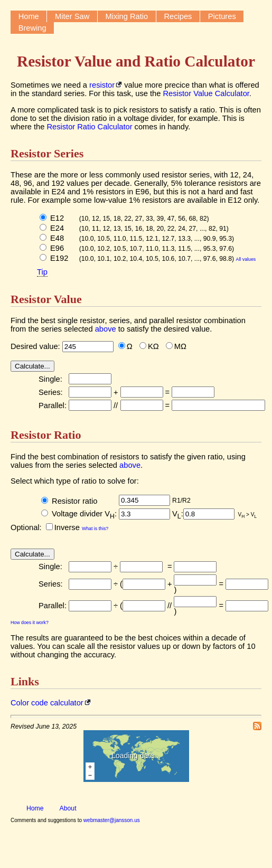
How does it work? (30, 622)
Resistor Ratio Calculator (89, 127)
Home (29, 16)
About (68, 808)
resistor (102, 85)
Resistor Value (46, 299)
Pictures (222, 16)
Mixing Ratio (127, 16)
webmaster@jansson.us (112, 820)
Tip (42, 272)
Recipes (178, 16)
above (106, 329)
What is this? (95, 529)
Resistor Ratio (46, 435)
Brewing (32, 28)
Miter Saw (72, 16)
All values (246, 259)
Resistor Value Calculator (206, 93)
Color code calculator (47, 703)
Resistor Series (47, 153)
